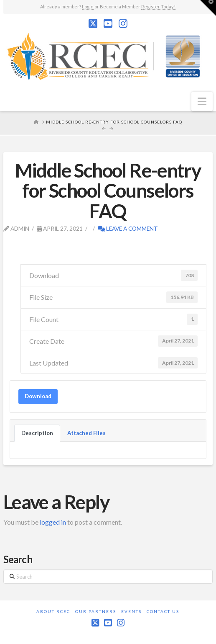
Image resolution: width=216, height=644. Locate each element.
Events (131, 611)
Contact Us (163, 611)
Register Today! (158, 6)
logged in (53, 522)
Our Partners (96, 611)
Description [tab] (37, 433)
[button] (202, 101)
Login (88, 6)
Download (38, 396)
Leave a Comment (128, 228)
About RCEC (53, 611)
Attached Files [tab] (86, 433)
